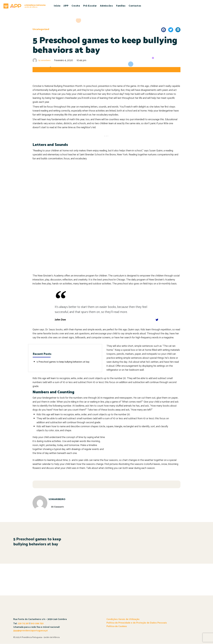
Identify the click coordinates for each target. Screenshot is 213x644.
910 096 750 (37, 624)
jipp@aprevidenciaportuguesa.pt (31, 631)
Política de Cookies (117, 627)
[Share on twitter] (171, 30)
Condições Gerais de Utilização (123, 619)
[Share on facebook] (164, 30)
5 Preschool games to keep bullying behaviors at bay (65, 362)
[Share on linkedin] (178, 30)
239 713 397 (23, 624)
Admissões (106, 6)
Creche (76, 6)
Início (57, 6)
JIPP (66, 6)
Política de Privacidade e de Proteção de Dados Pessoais (137, 623)
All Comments (61, 507)
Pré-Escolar (90, 6)
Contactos (135, 6)
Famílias (121, 6)
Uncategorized (41, 29)
